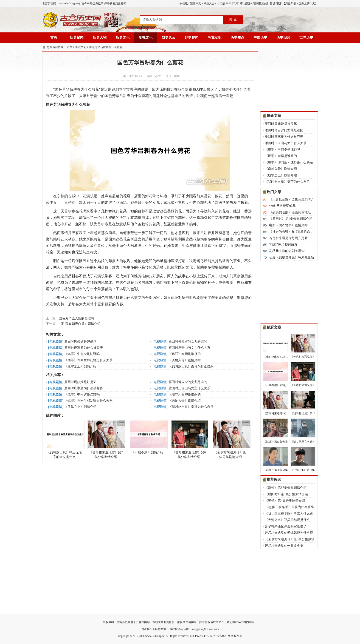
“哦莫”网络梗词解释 (283, 245)
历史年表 (291, 3)
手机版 (184, 3)
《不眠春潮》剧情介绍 (147, 437)
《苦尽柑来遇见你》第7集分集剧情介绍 (106, 439)
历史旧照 (283, 37)
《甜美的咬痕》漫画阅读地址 (290, 212)
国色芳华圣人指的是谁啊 (76, 318)
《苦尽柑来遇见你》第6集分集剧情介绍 (189, 439)
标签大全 (209, 3)
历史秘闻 (77, 37)
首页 (54, 37)
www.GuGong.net (155, 636)
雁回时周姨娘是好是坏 (80, 342)
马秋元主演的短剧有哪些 (287, 251)
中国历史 (260, 37)
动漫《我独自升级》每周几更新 (292, 257)
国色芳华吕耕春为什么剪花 (106, 47)
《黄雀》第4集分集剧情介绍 (285, 501)
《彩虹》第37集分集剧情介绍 (286, 488)
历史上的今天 (307, 3)
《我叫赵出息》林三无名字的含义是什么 (64, 439)
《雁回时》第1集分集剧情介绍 (291, 219)
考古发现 (214, 37)
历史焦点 (237, 37)
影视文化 (146, 37)
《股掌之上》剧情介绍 (80, 366)
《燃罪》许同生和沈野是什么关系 (88, 360)
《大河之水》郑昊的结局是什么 (287, 520)
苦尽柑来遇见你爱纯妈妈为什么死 (289, 533)
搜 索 (233, 20)
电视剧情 (56, 342)
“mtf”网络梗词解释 (282, 206)
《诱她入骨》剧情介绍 (185, 360)
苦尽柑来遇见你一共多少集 (284, 546)
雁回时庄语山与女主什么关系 (189, 348)
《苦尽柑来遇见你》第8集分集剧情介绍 (231, 439)
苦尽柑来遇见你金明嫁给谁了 (286, 526)
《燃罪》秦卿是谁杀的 (185, 354)
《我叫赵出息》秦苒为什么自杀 (191, 366)
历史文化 (123, 37)
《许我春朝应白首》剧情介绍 (80, 324)
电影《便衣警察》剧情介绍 (288, 225)
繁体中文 (196, 3)
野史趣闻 (191, 37)
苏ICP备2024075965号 (203, 636)
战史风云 (169, 37)
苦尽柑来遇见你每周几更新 (288, 238)
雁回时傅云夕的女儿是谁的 (188, 342)
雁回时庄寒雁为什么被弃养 (84, 348)
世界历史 (306, 37)
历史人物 (100, 37)
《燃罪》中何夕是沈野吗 (82, 354)
